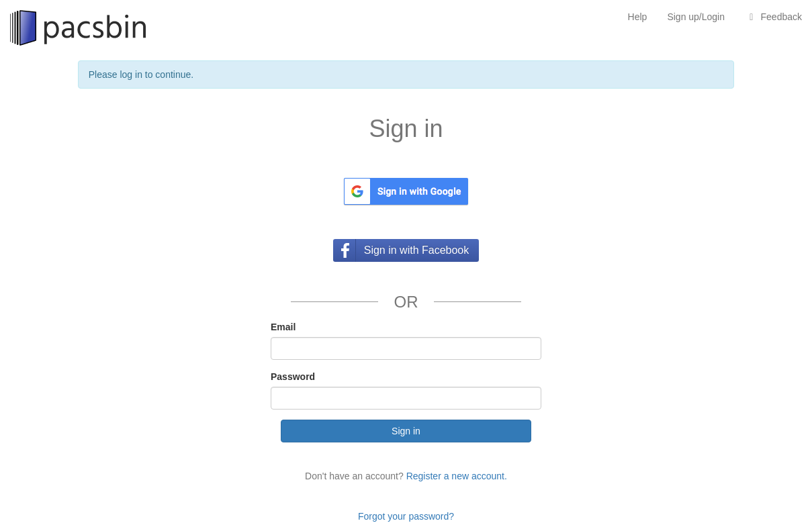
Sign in (406, 431)
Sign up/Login (696, 17)
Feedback (773, 17)
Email (283, 327)
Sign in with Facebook (417, 250)
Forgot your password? (406, 516)
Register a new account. (457, 476)
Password (293, 377)
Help (638, 17)
